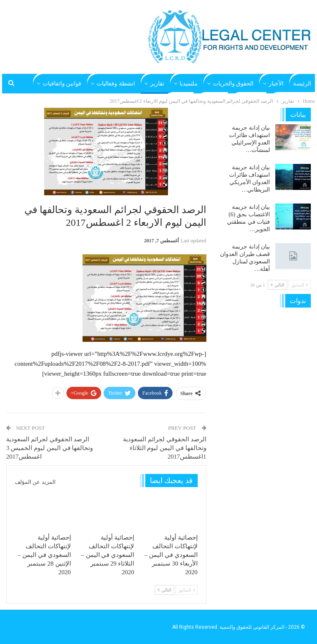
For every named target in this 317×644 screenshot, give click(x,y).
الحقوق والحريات (233, 84)
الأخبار (276, 84)
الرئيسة (302, 84)
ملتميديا (189, 84)
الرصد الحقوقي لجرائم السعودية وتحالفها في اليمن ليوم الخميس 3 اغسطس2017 (50, 448)
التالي (164, 590)
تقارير (157, 84)
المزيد (74, 84)
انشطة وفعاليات (116, 84)
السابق (187, 590)
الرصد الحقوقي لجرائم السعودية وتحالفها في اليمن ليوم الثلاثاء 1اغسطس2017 (164, 448)
